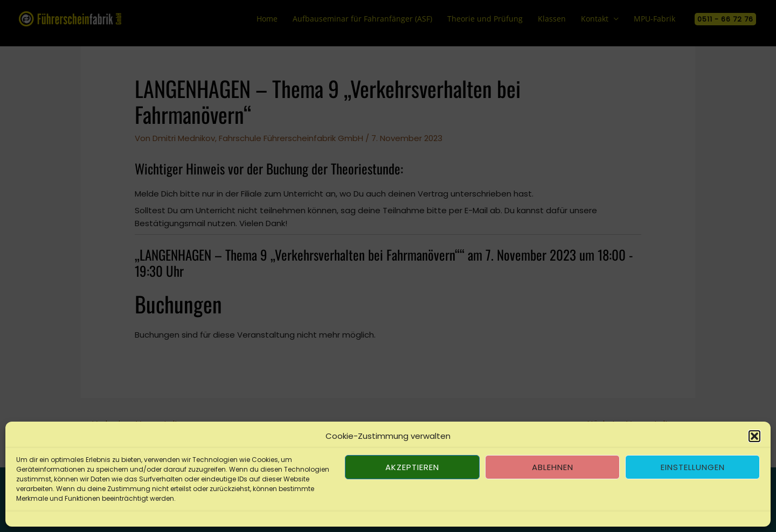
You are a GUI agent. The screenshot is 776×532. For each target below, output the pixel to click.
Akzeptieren (412, 467)
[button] (754, 436)
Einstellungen (693, 467)
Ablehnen (553, 467)
